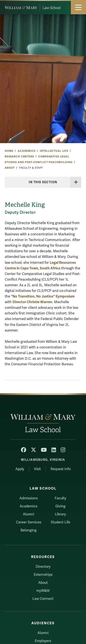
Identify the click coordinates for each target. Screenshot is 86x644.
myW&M (43, 591)
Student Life (61, 522)
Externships (43, 575)
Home (9, 151)
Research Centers (19, 157)
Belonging (29, 530)
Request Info (61, 469)
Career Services (29, 522)
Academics (27, 151)
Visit (37, 469)
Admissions (29, 498)
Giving (60, 506)
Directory (43, 567)
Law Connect (43, 599)
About (10, 168)
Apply (20, 469)
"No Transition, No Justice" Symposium (43, 296)
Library (60, 514)
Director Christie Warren (32, 302)
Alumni (29, 514)
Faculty (61, 498)
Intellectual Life (54, 151)
